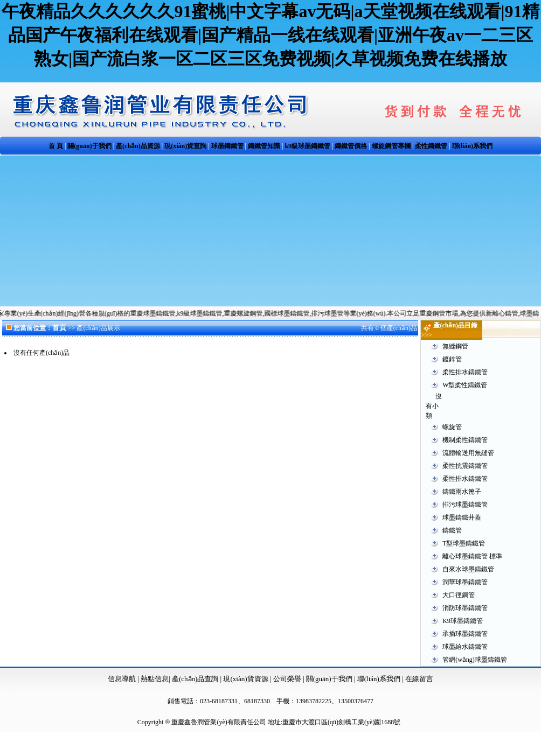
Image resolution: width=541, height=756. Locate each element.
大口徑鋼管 (459, 595)
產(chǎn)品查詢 (196, 679)
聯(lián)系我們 (380, 679)
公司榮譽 (288, 679)
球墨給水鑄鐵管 (465, 647)
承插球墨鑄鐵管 (465, 634)
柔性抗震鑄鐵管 (465, 466)
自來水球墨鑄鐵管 (468, 569)
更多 (531, 325)
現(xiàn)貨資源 (246, 679)
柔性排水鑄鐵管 (465, 372)
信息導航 (122, 679)
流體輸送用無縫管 (468, 453)
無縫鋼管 (455, 346)
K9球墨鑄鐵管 (463, 621)
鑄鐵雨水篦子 (462, 492)
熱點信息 (155, 679)
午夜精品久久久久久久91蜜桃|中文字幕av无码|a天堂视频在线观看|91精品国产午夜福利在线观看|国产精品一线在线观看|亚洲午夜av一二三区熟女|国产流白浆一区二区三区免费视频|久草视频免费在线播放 (270, 35)
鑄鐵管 (452, 530)
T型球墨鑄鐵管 (464, 543)
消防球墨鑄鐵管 (465, 608)
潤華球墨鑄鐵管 (465, 582)
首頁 (59, 328)
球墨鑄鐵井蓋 (462, 517)
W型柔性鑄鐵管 (465, 385)
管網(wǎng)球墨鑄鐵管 (475, 660)
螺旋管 (452, 427)
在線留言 (419, 679)
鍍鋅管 (452, 359)
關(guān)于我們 (329, 679)
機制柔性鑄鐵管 (465, 440)
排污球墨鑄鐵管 (465, 505)
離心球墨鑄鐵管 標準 (472, 556)
